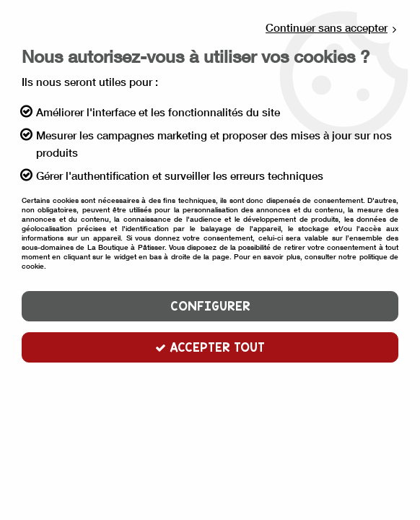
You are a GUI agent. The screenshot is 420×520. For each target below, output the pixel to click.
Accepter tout (210, 347)
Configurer (210, 306)
